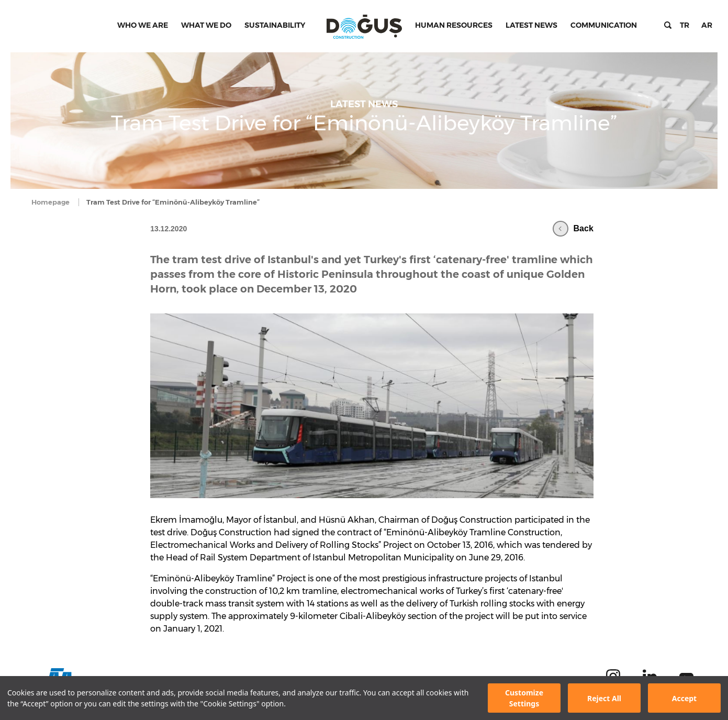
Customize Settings (524, 698)
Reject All (604, 698)
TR (685, 25)
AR (707, 25)
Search (668, 25)
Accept (684, 698)
